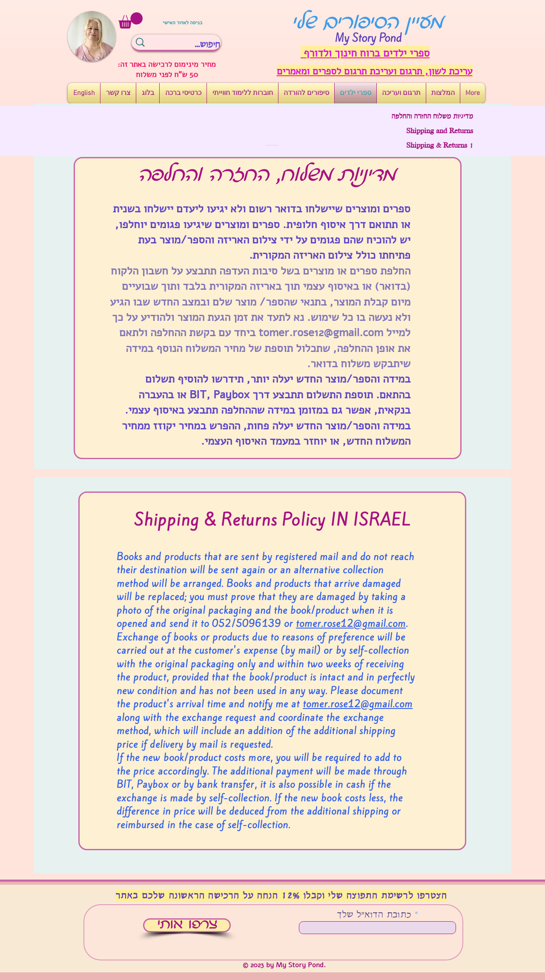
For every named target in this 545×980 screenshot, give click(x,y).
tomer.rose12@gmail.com (321, 333)
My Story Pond (368, 38)
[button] (131, 20)
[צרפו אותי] (187, 925)
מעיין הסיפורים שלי (367, 23)
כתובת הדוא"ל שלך (374, 915)
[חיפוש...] (191, 45)
